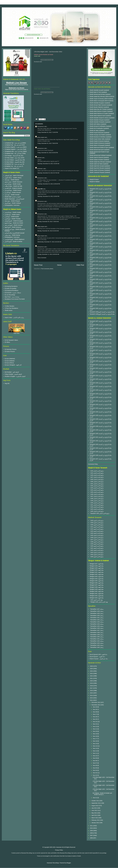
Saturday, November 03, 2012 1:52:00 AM (48, 164)
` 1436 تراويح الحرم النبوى (97, 538)
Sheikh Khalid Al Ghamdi (97, 141)
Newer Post (38, 265)
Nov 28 (95, 712)
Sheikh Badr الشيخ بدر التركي (13, 197)
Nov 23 (95, 724)
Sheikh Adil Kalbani (95, 124)
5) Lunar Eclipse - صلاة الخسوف (13, 160)
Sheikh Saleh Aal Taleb (96, 164)
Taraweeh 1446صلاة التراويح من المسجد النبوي (102, 314)
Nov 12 (95, 751)
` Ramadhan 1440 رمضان (97, 637)
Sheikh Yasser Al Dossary (97, 99)
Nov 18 (95, 736)
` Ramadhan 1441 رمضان (97, 639)
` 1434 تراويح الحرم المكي (97, 490)
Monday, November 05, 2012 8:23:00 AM (48, 231)
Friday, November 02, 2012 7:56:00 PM (48, 143)
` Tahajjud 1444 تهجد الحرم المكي (99, 602)
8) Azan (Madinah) (10, 359)
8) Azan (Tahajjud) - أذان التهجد (13, 365)
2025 (92, 669)
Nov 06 (95, 765)
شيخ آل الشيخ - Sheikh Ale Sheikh (14, 223)
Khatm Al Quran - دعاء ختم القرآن (99, 659)
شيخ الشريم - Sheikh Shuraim (13, 192)
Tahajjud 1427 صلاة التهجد (97, 564)
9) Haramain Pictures (11, 349)
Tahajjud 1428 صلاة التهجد (97, 566)
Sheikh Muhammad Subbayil (98, 155)
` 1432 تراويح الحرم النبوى (97, 529)
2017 (92, 688)
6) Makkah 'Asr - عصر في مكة (13, 166)
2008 (92, 833)
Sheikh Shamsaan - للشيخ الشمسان (14, 199)
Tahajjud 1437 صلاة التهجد (97, 585)
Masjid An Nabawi (95, 182)
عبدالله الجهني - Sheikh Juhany (13, 178)
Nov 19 (95, 734)
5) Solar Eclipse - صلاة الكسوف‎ (13, 162)
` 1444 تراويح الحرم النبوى (97, 554)
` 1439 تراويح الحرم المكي (97, 501)
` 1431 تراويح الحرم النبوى (97, 527)
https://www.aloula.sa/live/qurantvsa (16, 85)
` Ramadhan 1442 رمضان (97, 641)
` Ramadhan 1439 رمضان (97, 635)
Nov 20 (95, 731)
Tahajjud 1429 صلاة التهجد (97, 568)
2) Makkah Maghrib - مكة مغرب (13, 149)
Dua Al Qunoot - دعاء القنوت (97, 657)
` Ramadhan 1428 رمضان (97, 611)
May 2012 (94, 813)
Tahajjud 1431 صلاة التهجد (97, 572)
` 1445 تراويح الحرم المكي (97, 511)
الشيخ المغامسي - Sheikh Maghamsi (15, 239)
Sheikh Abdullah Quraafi (97, 90)
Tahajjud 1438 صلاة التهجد (97, 587)
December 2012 (96, 702)
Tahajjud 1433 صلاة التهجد (97, 577)
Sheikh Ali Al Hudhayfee (96, 128)
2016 (92, 691)
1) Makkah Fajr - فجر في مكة (13, 145)
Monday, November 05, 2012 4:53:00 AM (48, 209)
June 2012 (95, 810)
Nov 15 (95, 744)
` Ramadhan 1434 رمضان (97, 624)
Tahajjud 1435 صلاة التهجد (97, 581)
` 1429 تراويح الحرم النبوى (97, 521)
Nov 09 (95, 758)
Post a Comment (42, 258)
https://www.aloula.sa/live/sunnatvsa (17, 89)
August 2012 (95, 806)
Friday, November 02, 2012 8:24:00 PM (48, 153)
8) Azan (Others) (9, 363)
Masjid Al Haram (94, 179)
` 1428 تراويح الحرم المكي (97, 479)
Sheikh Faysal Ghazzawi (97, 133)
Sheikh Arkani (9, 310)
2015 (92, 693)
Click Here (17, 333)
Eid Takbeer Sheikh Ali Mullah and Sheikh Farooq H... (102, 794)
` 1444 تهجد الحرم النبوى (96, 600)
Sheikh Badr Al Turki (95, 92)
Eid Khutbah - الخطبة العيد (12, 372)
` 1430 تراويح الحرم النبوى (97, 525)
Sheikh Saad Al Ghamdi (96, 157)
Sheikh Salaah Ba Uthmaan (98, 97)
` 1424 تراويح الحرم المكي (97, 473)
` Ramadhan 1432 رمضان (97, 620)
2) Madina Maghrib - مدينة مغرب (14, 147)
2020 (92, 681)
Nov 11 (95, 753)
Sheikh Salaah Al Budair (97, 160)
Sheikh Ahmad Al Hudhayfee (98, 126)
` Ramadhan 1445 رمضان (97, 647)
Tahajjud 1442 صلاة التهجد (97, 596)
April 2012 (94, 815)
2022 (92, 676)
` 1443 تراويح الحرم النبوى (97, 552)
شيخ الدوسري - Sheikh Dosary (13, 190)
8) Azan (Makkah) (10, 361)
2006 (92, 838)
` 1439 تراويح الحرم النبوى (97, 544)
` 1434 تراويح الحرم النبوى (97, 533)
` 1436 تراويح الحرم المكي (97, 494)
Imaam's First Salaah (11, 168)
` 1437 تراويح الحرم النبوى (97, 540)
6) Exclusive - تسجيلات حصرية (13, 293)
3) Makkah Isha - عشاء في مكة (13, 153)
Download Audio (38, 62)
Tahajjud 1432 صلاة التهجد (97, 574)
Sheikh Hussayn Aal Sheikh (97, 135)
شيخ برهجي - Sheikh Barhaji (12, 235)
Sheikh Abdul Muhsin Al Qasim (98, 111)
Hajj (6, 383)
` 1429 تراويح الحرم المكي (97, 475)
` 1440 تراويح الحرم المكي (97, 503)
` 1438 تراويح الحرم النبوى (97, 542)
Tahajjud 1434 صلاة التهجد (97, 579)
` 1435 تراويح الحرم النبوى (97, 535)
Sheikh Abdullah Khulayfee (97, 122)
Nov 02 (95, 775)
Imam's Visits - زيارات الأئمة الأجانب (14, 318)
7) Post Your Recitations (11, 308)
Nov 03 (95, 773)
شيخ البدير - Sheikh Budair (12, 217)
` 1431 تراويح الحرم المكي (97, 484)
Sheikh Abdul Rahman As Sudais (99, 113)
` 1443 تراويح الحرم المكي (97, 509)
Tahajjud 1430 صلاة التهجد (97, 570)
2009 (92, 831)
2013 (92, 698)
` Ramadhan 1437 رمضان (97, 630)
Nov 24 (95, 722)
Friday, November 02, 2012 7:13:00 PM (48, 132)
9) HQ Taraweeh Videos (11, 340)
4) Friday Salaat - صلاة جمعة (13, 158)
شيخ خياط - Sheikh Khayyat (12, 201)
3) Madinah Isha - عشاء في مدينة (14, 151)
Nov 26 (95, 717)
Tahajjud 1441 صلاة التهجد (97, 593)
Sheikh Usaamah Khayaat (97, 172)
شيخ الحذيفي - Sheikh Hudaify (13, 212)
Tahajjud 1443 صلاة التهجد (97, 598)
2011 (92, 826)
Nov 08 (95, 761)
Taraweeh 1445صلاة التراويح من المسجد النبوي (102, 312)
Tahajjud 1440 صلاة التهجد (97, 591)
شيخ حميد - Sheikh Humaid (12, 195)
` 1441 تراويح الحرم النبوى (97, 548)
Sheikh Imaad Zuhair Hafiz (97, 139)
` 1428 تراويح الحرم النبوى (97, 523)
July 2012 (94, 808)
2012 (92, 700)
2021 (92, 678)
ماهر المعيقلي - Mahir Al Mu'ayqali (14, 176)
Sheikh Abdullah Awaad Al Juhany (99, 118)
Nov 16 (95, 741)
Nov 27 (95, 714)
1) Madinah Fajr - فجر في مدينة (13, 143)
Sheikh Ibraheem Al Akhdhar (98, 137)
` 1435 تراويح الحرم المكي (97, 492)
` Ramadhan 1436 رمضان (97, 628)
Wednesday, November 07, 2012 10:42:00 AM (49, 242)
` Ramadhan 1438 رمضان (97, 632)
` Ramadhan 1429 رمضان (97, 613)
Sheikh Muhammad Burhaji (97, 94)
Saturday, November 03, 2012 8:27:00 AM (48, 173)
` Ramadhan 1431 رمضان (97, 618)
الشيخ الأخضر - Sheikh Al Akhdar (13, 241)
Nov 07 (95, 763)
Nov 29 (95, 709)
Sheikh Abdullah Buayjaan (97, 103)
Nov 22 (95, 727)
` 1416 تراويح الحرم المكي (97, 471)
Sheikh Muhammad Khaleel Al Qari (99, 152)
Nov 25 (95, 719)
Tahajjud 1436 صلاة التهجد (97, 583)
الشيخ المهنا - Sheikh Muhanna (13, 227)
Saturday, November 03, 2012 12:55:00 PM (49, 184)
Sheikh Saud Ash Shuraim (97, 168)
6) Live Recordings (10, 295)
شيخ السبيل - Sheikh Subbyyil (13, 203)
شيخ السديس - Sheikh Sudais (13, 184)
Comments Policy (93, 464)
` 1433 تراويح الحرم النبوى (97, 531)
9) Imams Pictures (10, 351)
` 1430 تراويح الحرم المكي (97, 482)
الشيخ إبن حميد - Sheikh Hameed (14, 225)
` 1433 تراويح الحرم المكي (97, 488)
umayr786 (40, 189)
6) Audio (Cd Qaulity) (11, 288)
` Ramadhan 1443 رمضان (97, 643)
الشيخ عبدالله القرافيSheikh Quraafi (15, 233)
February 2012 (96, 820)
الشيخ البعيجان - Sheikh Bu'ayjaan (14, 221)
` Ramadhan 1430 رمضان (97, 616)
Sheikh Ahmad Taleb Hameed (98, 105)
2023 (92, 673)
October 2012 (95, 801)
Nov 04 (95, 770)
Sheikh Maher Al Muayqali (97, 101)
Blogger (69, 863)
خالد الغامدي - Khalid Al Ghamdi (13, 188)
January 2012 (95, 823)
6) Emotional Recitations (12, 290)
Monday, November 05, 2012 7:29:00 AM (48, 222)
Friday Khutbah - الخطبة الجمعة (13, 374)
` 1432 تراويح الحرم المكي (97, 486)
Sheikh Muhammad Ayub (97, 150)
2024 (92, 671)
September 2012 (96, 803)
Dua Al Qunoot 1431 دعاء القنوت (99, 654)
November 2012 (96, 705)
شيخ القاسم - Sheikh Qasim (12, 215)
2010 (92, 828)
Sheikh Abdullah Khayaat (97, 120)
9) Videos (7, 342)
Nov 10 (95, 756)
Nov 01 (95, 798)
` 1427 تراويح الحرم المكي (97, 477)
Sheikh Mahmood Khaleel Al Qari (99, 147)
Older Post (80, 265)
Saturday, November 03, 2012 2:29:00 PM (48, 196)
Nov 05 (95, 768)
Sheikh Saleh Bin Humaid (97, 166)
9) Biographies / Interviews (12, 205)
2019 (92, 683)
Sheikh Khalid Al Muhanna (97, 143)
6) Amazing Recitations (11, 286)
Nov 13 (95, 748)
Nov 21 (95, 729)
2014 (92, 695)
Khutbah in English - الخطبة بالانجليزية (15, 376)
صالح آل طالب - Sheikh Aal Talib (13, 186)
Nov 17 (95, 739)
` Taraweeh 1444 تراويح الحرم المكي (100, 513)
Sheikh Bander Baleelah (96, 107)
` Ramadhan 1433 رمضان (97, 622)
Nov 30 (95, 707)
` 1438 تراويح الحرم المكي (97, 498)
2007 (92, 835)
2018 (92, 686)
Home (59, 265)
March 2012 (95, 818)
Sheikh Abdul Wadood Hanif (98, 116)
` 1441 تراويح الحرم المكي (97, 505)
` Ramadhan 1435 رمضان (97, 626)
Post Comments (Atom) (47, 269)
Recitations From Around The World (15, 299)
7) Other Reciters (10, 306)
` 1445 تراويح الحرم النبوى (97, 557)
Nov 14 (95, 746)
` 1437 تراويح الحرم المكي (97, 496)
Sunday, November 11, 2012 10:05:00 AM (48, 254)
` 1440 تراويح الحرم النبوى (97, 546)
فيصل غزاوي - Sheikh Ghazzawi (13, 182)
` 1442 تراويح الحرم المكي (97, 507)
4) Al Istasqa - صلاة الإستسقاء (13, 156)
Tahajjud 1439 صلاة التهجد (97, 589)
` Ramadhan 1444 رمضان (97, 645)
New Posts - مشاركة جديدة (12, 297)
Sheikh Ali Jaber (94, 131)
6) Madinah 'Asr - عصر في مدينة (13, 164)
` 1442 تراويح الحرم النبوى (97, 550)
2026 (92, 666)
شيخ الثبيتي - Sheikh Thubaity (13, 219)
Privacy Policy (59, 850)
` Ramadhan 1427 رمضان (97, 609)
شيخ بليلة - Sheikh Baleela (12, 180)
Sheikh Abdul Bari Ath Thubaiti (98, 109)
